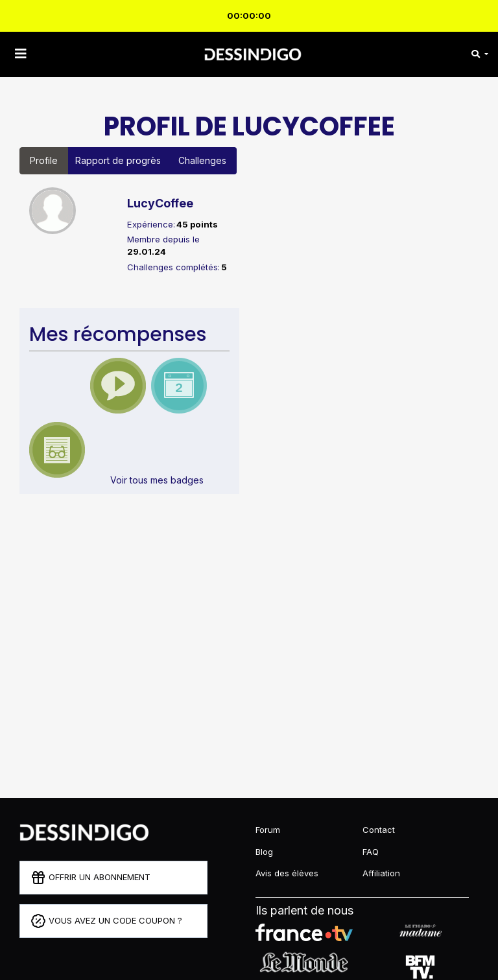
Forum (268, 830)
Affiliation (381, 873)
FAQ (371, 852)
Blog (264, 852)
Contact (379, 830)
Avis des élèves (287, 873)
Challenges (202, 160)
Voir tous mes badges (157, 480)
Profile (44, 160)
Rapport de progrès (118, 160)
